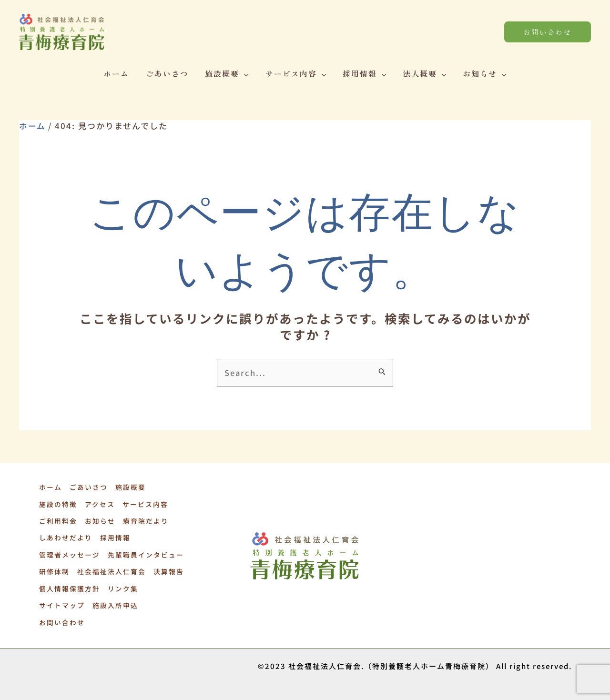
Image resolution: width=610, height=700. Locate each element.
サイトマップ (61, 601)
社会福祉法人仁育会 (110, 569)
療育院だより (144, 520)
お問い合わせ (61, 618)
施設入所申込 (114, 601)
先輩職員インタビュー (144, 553)
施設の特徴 (57, 504)
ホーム (120, 73)
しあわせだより (65, 537)
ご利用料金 (57, 520)
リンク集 (122, 585)
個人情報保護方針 (69, 585)
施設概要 (228, 73)
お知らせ (481, 73)
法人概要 (422, 73)
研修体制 (53, 569)
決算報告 (167, 569)
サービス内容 (296, 73)
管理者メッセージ (69, 553)
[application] (245, 73)
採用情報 (363, 73)
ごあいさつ (170, 73)
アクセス (98, 504)
